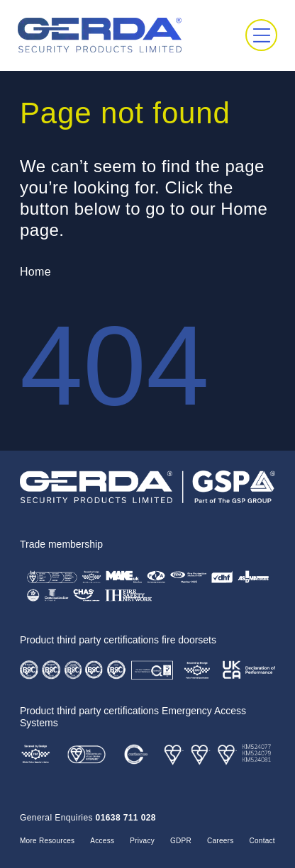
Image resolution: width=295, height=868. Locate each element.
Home (35, 272)
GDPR (181, 841)
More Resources (47, 841)
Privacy (142, 841)
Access (102, 841)
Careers (221, 841)
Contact (262, 841)
